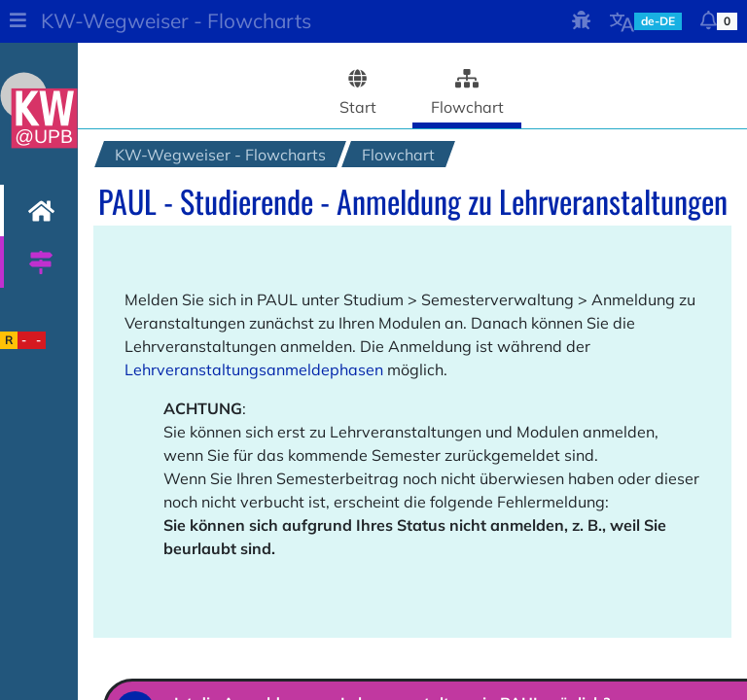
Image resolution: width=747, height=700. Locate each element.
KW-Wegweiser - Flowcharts (176, 20)
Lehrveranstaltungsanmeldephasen (254, 369)
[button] (18, 21)
